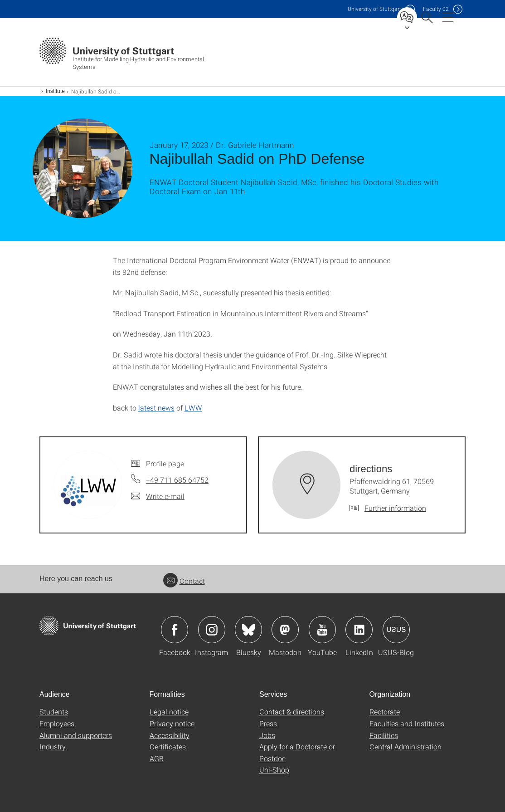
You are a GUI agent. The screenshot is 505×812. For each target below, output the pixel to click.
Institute (55, 91)
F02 (436, 9)
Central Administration (405, 746)
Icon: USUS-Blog (396, 630)
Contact (184, 581)
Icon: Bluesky (248, 630)
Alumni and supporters (76, 735)
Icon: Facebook (175, 630)
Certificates (168, 746)
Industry (53, 746)
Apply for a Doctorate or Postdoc (297, 752)
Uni (374, 9)
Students (54, 712)
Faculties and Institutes (407, 723)
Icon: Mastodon (285, 630)
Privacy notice (172, 723)
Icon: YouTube (322, 630)
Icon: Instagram (212, 630)
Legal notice (169, 712)
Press (268, 723)
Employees (57, 723)
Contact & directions (292, 712)
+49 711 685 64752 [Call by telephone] (177, 480)
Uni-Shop (274, 770)
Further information (395, 508)
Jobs (267, 735)
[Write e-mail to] (158, 496)
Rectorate (385, 712)
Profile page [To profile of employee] (165, 463)
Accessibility (170, 735)
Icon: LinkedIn (359, 630)
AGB (157, 758)
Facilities (384, 735)
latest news (156, 408)
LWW (193, 408)
